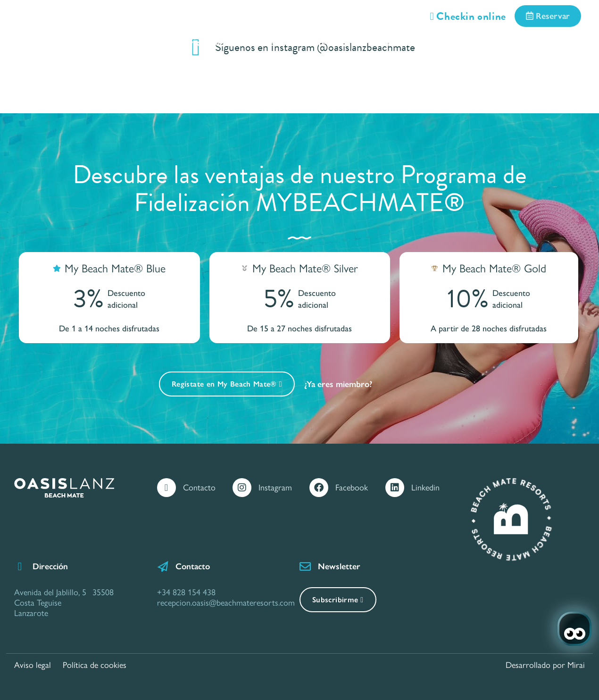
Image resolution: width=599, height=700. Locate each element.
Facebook (352, 488)
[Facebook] (319, 488)
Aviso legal (33, 665)
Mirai (576, 665)
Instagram (275, 488)
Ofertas (326, 42)
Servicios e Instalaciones (226, 42)
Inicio (42, 42)
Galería (549, 42)
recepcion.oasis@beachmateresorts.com (226, 603)
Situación (482, 42)
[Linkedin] (395, 488)
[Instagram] (242, 488)
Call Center (55, 54)
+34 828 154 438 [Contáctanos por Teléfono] (186, 592)
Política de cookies (95, 665)
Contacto (199, 488)
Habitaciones (115, 42)
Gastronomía (402, 42)
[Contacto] (166, 488)
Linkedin (425, 488)
